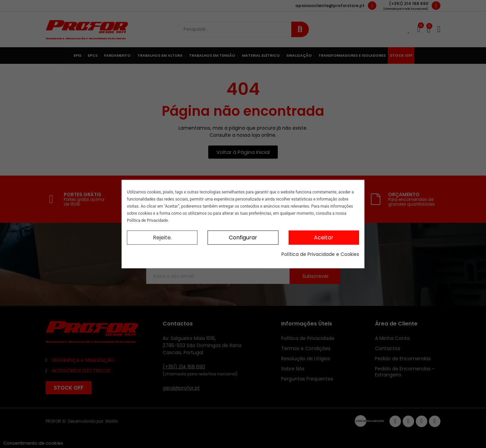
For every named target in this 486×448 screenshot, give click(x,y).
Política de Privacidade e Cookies (320, 254)
